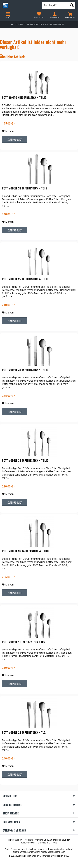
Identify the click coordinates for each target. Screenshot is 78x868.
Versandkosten (57, 849)
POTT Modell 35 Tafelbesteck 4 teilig (25, 370)
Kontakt (29, 840)
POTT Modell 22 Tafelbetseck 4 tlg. (24, 733)
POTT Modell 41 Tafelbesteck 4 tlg (23, 642)
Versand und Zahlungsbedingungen (53, 840)
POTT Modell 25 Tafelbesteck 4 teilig (25, 279)
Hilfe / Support (15, 840)
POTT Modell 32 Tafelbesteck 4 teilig (25, 461)
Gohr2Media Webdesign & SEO (55, 856)
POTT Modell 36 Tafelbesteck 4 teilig (25, 551)
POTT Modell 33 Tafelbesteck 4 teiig (25, 188)
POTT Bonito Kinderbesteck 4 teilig (24, 98)
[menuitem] (70, 15)
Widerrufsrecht (28, 843)
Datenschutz (44, 843)
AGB (55, 843)
